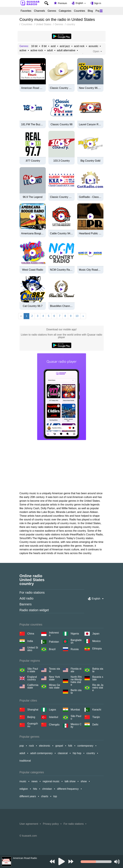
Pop (98, 11)
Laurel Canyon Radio (90, 124)
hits (35, 789)
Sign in (98, 3)
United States (33, 649)
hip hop (77, 753)
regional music (51, 781)
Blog (90, 11)
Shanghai (33, 710)
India (30, 641)
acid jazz (65, 46)
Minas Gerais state (55, 686)
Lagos (53, 710)
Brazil (52, 649)
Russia (75, 649)
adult (50, 50)
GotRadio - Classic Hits (90, 197)
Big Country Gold (90, 161)
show (84, 781)
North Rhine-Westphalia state (76, 681)
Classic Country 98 (61, 124)
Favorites (26, 11)
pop (22, 746)
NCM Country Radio (61, 270)
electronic (45, 746)
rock (31, 746)
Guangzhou (33, 725)
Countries (80, 11)
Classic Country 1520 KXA (61, 197)
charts (45, 796)
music (23, 781)
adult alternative (66, 50)
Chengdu (54, 725)
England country (32, 678)
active (23, 50)
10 (77, 316)
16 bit (34, 46)
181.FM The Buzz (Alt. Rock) (33, 124)
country (91, 753)
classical (63, 753)
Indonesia (54, 634)
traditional (25, 761)
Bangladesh (76, 641)
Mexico (97, 641)
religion (24, 789)
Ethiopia (97, 649)
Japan (96, 634)
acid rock (79, 46)
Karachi (97, 710)
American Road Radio (33, 88)
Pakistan (54, 642)
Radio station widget (34, 610)
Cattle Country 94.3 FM (61, 234)
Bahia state (98, 670)
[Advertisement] (61, 467)
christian (47, 789)
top (55, 796)
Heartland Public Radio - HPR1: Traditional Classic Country (90, 234)
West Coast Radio (33, 270)
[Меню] (101, 11)
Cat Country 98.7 (33, 306)
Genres (52, 11)
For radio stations (32, 592)
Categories (65, 11)
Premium (62, 3)
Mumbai (75, 710)
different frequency (68, 789)
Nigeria (75, 634)
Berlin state (76, 692)
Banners (26, 604)
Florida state (76, 670)
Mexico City (76, 726)
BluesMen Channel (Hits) (61, 306)
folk (70, 746)
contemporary (85, 746)
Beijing (31, 717)
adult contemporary (41, 753)
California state (33, 686)
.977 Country (33, 161)
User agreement (29, 824)
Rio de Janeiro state (98, 688)
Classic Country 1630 (61, 88)
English (79, 3)
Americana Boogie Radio (33, 234)
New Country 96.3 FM (90, 88)
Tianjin (96, 717)
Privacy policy (51, 824)
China (31, 634)
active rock (37, 50)
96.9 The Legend (33, 197)
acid (53, 46)
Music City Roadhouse (90, 270)
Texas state (55, 670)
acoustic (93, 46)
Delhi (95, 725)
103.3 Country (61, 161)
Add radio (27, 598)
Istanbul (54, 717)
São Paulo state (33, 670)
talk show (70, 781)
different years (28, 796)
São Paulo (76, 717)
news (34, 781)
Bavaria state (98, 678)
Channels (39, 11)
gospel (59, 746)
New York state (55, 678)
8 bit (44, 46)
